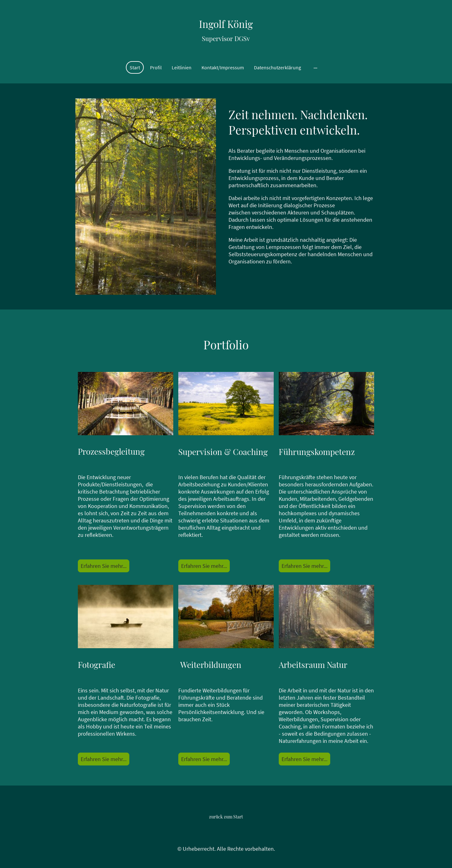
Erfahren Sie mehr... (104, 566)
